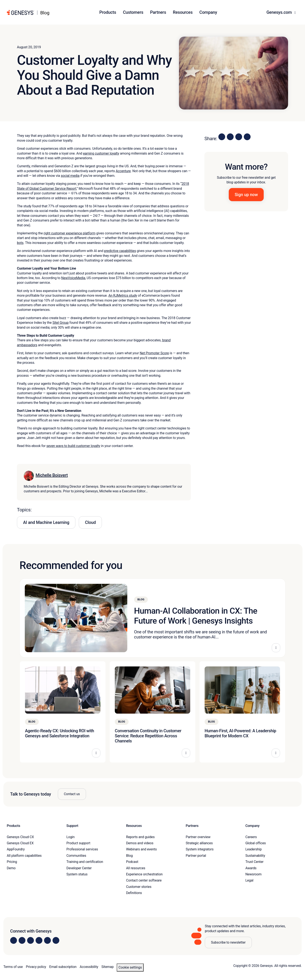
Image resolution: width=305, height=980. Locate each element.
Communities (76, 856)
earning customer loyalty (101, 153)
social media (70, 176)
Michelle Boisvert (52, 475)
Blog (129, 856)
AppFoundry (16, 849)
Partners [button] (158, 12)
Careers (251, 837)
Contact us (72, 794)
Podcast (132, 862)
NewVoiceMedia (73, 278)
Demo (11, 868)
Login (71, 837)
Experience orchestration (144, 874)
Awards (251, 868)
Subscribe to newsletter (228, 942)
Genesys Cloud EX (20, 843)
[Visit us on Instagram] (22, 940)
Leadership (253, 849)
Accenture (123, 171)
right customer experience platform (70, 233)
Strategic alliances (199, 843)
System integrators (200, 849)
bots (20, 243)
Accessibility (89, 967)
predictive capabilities (120, 251)
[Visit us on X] (30, 940)
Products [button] (108, 12)
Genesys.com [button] (280, 12)
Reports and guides (140, 837)
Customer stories (139, 887)
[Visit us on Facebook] (39, 940)
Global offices (255, 843)
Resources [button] (183, 12)
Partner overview (198, 837)
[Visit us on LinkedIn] (14, 940)
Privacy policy (36, 967)
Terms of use (13, 967)
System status (77, 874)
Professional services (82, 849)
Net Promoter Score (154, 353)
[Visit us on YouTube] (47, 940)
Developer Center (79, 868)
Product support (78, 843)
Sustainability (255, 856)
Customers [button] (133, 12)
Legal (249, 880)
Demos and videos (140, 843)
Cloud (90, 522)
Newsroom (253, 874)
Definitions (134, 893)
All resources (136, 868)
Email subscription (63, 967)
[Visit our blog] (56, 940)
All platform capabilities (24, 856)
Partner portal (196, 856)
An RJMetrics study (123, 296)
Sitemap (108, 967)
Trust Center (254, 862)
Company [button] (208, 12)
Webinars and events (141, 849)
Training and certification (85, 862)
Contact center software (144, 880)
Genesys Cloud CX (20, 837)
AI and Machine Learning (46, 522)
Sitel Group (61, 323)
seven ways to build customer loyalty (73, 446)
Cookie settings (130, 967)
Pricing (12, 862)
